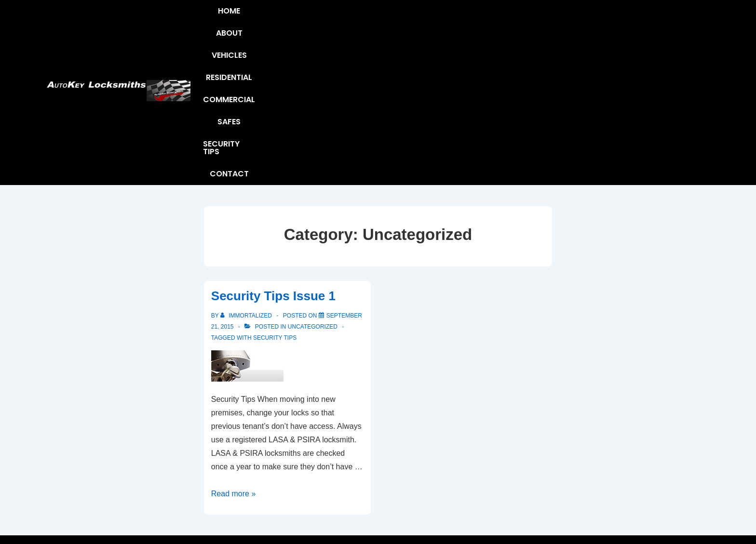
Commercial (470, 18)
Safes (522, 18)
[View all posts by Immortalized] (247, 166)
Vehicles (351, 18)
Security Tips (575, 18)
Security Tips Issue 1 (273, 146)
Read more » (234, 344)
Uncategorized (313, 177)
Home (267, 18)
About (305, 18)
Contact (637, 18)
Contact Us (345, 479)
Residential (406, 18)
